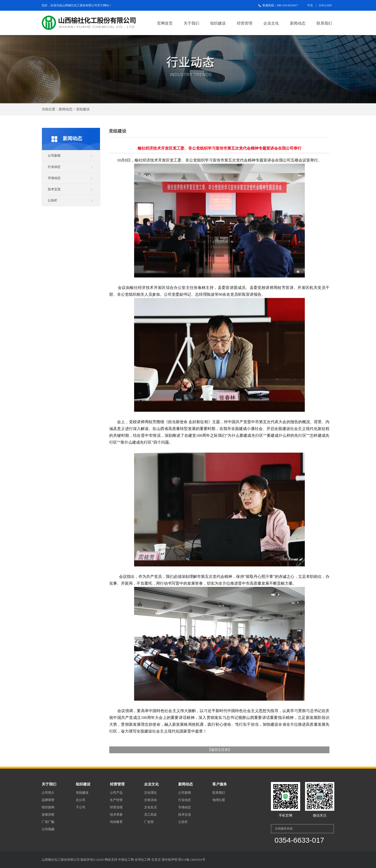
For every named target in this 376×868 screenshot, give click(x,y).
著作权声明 (170, 860)
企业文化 (271, 23)
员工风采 (150, 815)
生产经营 (116, 800)
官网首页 (165, 23)
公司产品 (116, 793)
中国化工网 (126, 860)
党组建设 (82, 793)
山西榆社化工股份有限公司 (80, 5)
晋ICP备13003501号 (192, 860)
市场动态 (54, 178)
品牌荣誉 (48, 800)
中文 (310, 5)
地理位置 (219, 800)
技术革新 (116, 815)
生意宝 (156, 860)
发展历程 (48, 815)
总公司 (81, 800)
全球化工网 (143, 860)
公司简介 (48, 793)
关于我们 (191, 23)
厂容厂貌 (48, 822)
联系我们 (324, 23)
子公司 (81, 807)
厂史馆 (149, 822)
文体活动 (150, 800)
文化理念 (150, 793)
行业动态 (54, 167)
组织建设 (218, 23)
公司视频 (48, 829)
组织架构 (48, 807)
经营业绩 (116, 807)
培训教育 (116, 822)
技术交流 (54, 189)
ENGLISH (325, 5)
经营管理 (245, 23)
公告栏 (53, 200)
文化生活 (150, 807)
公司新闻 (54, 156)
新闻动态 (298, 23)
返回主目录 (219, 750)
